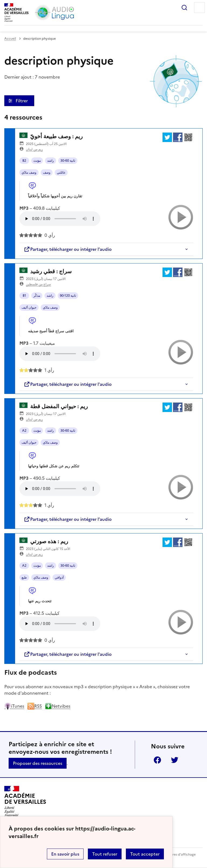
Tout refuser (105, 854)
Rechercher (184, 8)
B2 (24, 161)
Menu (199, 8)
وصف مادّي (29, 173)
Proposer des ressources (38, 763)
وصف (47, 173)
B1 (24, 296)
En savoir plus (65, 854)
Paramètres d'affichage (177, 855)
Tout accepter (145, 854)
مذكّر (37, 296)
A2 (24, 431)
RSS (35, 706)
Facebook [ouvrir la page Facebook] (157, 760)
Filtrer (22, 101)
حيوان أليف (29, 308)
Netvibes (58, 706)
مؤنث (37, 161)
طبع (24, 577)
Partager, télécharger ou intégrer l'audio (68, 249)
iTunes (14, 706)
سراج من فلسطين (38, 284)
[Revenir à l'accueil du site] (25, 801)
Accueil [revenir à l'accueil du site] (10, 39)
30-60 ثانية (68, 161)
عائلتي (61, 173)
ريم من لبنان (34, 149)
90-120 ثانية (68, 296)
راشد (51, 161)
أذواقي (59, 577)
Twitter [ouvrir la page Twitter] (175, 760)
